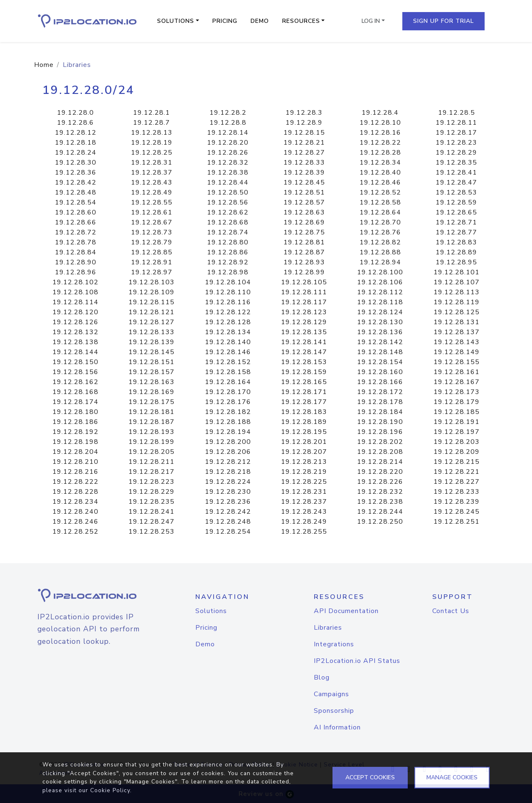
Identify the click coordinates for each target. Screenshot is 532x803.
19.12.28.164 (228, 382)
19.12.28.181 (151, 412)
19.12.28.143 (457, 342)
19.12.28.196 (380, 432)
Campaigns (331, 694)
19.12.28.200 (228, 442)
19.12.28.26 (228, 153)
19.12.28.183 (304, 412)
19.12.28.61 (152, 212)
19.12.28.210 (75, 462)
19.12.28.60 (76, 212)
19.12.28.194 (228, 432)
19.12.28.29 (456, 153)
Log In (371, 21)
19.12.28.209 (457, 452)
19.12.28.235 (151, 502)
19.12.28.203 (457, 442)
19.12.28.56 (228, 202)
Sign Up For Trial (443, 21)
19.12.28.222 (75, 482)
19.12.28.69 (304, 222)
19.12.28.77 (456, 232)
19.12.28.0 (75, 113)
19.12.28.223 (151, 482)
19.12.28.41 (456, 172)
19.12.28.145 (151, 352)
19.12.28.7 (151, 123)
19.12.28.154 (380, 362)
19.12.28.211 (151, 462)
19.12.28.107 (457, 282)
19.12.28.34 (380, 163)
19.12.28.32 (228, 163)
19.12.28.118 (380, 302)
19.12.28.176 (228, 402)
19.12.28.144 (75, 352)
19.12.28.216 (75, 472)
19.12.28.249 (304, 522)
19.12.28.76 (380, 232)
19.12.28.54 (76, 202)
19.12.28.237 (304, 502)
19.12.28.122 (228, 312)
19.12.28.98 (228, 272)
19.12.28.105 (304, 282)
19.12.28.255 (304, 532)
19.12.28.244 (380, 512)
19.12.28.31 (152, 163)
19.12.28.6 (75, 123)
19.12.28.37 (152, 172)
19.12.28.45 (304, 182)
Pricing (225, 21)
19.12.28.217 (151, 472)
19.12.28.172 (380, 392)
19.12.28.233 (457, 492)
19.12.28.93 (304, 262)
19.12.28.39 (304, 172)
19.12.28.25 (152, 153)
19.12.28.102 (75, 282)
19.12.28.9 (304, 123)
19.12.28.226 (380, 482)
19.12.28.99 (304, 272)
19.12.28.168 (75, 392)
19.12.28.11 (456, 123)
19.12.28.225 (304, 482)
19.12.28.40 (380, 172)
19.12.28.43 (152, 182)
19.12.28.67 (152, 222)
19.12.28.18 (76, 143)
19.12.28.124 (380, 312)
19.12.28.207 (304, 452)
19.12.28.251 (457, 522)
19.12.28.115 (151, 302)
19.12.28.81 (304, 242)
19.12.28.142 (380, 342)
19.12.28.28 (380, 153)
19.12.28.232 (380, 492)
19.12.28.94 (380, 262)
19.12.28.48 (76, 192)
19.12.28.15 (304, 133)
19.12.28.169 (151, 392)
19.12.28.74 (228, 232)
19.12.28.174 (75, 402)
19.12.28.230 (228, 492)
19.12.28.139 (151, 342)
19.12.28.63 (304, 212)
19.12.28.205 (151, 452)
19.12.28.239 (457, 502)
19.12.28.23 (456, 143)
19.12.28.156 (75, 372)
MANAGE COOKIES (452, 777)
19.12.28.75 (304, 232)
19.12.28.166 (380, 382)
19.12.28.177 (304, 402)
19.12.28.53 (456, 192)
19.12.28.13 (152, 133)
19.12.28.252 (75, 532)
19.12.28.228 (75, 492)
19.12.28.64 (380, 212)
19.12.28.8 (228, 123)
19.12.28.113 (457, 292)
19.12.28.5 (457, 113)
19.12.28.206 (228, 452)
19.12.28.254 (228, 532)
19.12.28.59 (456, 202)
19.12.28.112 (380, 292)
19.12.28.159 (304, 372)
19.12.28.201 (304, 442)
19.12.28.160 (380, 372)
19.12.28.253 (151, 532)
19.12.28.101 (457, 272)
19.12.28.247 (151, 522)
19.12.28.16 (380, 133)
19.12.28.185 (457, 412)
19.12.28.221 (457, 472)
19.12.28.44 (228, 182)
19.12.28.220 (380, 472)
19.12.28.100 (380, 272)
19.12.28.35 (456, 163)
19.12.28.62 (228, 212)
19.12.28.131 (457, 322)
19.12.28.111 (304, 292)
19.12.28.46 (380, 182)
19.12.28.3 (304, 113)
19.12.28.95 (456, 262)
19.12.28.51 (304, 192)
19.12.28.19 (152, 143)
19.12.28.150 (75, 362)
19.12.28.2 (228, 113)
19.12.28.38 (228, 172)
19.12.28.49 (152, 192)
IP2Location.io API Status (357, 661)
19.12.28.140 (228, 342)
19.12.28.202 (380, 442)
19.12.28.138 (75, 342)
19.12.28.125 (457, 312)
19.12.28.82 (380, 242)
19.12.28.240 (75, 512)
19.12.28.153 (304, 362)
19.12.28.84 (76, 252)
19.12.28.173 (457, 392)
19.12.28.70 (380, 222)
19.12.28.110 (228, 292)
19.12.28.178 (380, 402)
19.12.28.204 (75, 452)
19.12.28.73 (152, 232)
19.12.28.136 (380, 332)
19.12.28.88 (380, 252)
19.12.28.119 (457, 302)
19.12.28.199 (151, 442)
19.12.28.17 (456, 133)
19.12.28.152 (228, 362)
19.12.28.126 (75, 322)
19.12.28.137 (457, 332)
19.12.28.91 (152, 262)
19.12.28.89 (456, 252)
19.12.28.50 (228, 192)
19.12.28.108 (75, 292)
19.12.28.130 (380, 322)
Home (44, 65)
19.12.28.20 (228, 143)
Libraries (328, 628)
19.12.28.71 (456, 222)
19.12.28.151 (151, 362)
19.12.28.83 (456, 242)
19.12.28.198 (75, 442)
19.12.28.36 (76, 172)
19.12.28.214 (380, 462)
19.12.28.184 (380, 412)
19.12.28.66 (76, 222)
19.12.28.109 (151, 292)
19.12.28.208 (380, 452)
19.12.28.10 (380, 123)
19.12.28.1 (151, 113)
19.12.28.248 (228, 522)
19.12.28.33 (304, 163)
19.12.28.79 (152, 242)
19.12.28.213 (304, 462)
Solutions (176, 21)
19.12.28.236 (228, 502)
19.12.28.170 (228, 392)
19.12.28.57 (304, 202)
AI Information (337, 727)
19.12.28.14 (228, 133)
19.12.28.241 (151, 512)
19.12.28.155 (457, 362)
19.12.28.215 (457, 462)
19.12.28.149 (457, 352)
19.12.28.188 (228, 422)
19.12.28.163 (151, 382)
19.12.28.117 (304, 302)
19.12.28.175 (151, 402)
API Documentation (346, 611)
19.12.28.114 (75, 302)
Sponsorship (334, 711)
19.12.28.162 (75, 382)
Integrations (334, 644)
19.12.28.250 (380, 522)
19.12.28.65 (456, 212)
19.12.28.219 (304, 472)
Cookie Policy (110, 790)
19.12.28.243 (304, 512)
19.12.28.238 (380, 502)
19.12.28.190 (380, 422)
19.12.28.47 (456, 182)
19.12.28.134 (228, 332)
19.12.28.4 (380, 113)
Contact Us (451, 611)
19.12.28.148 (380, 352)
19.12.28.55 (152, 202)
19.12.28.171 (304, 392)
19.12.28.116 (228, 302)
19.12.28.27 (304, 153)
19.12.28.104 (228, 282)
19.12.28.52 (380, 192)
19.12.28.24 (76, 153)
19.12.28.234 (75, 502)
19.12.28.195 (304, 432)
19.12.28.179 (457, 402)
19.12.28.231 (304, 492)
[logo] (88, 595)
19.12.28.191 (457, 422)
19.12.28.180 (75, 412)
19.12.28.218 (228, 472)
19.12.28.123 (304, 312)
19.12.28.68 (228, 222)
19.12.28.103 (151, 282)
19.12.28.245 (457, 512)
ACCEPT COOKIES (370, 777)
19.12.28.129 (304, 322)
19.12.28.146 (228, 352)
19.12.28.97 (152, 272)
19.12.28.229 (151, 492)
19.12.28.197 (457, 432)
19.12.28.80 (228, 242)
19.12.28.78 (76, 242)
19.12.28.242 (228, 512)
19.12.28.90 (76, 262)
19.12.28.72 (76, 232)
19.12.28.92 (228, 262)
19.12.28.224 (228, 482)
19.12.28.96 (76, 272)
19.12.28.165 (304, 382)
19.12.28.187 (151, 422)
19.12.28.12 (76, 133)
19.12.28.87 (304, 252)
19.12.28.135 (304, 332)
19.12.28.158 (228, 372)
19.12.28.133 (151, 332)
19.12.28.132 (75, 332)
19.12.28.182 (228, 412)
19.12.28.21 (304, 143)
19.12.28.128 (228, 322)
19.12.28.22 (380, 143)
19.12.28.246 (75, 522)
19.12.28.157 (151, 372)
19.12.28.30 (76, 163)
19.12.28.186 (75, 422)
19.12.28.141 (304, 342)
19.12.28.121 (151, 312)
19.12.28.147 (304, 352)
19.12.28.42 (76, 182)
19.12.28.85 (152, 252)
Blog (322, 677)
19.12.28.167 (457, 382)
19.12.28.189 (304, 422)
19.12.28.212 (228, 462)
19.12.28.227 (457, 482)
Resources (301, 21)
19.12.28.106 (380, 282)
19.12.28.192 (75, 432)
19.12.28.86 (228, 252)
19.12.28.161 (457, 372)
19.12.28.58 (380, 202)
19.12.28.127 (151, 322)
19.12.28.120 (75, 312)
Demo (260, 21)
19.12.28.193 (151, 432)
